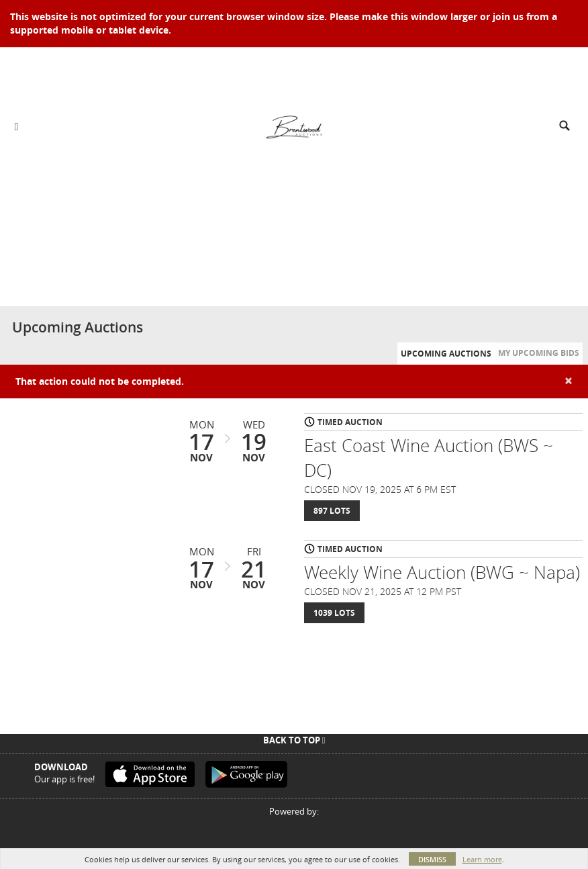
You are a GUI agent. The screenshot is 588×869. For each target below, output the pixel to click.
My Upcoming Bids (539, 353)
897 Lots (332, 511)
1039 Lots (334, 613)
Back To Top (294, 740)
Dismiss (432, 859)
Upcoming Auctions (446, 354)
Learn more (482, 859)
